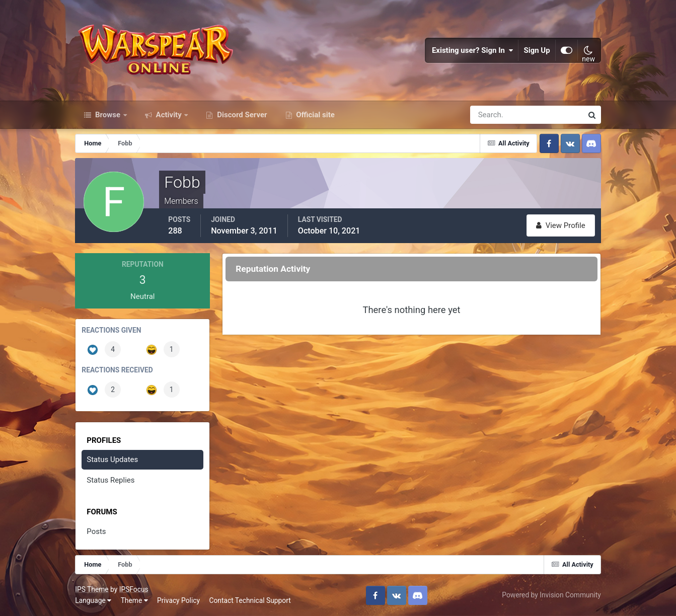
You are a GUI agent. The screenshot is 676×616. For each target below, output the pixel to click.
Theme (134, 600)
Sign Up (537, 50)
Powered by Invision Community (551, 595)
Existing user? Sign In (473, 50)
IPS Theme (92, 589)
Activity (169, 115)
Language (93, 600)
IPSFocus (134, 589)
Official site (315, 115)
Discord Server (241, 115)
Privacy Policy (178, 600)
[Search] (492, 115)
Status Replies (110, 480)
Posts (96, 531)
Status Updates (112, 459)
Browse (108, 115)
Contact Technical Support (250, 600)
